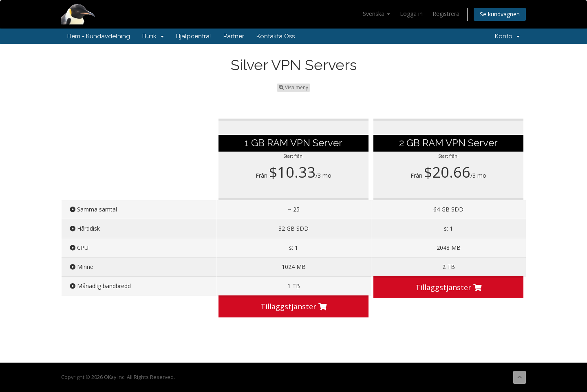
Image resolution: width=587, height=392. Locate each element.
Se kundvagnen (500, 14)
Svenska (376, 14)
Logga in (411, 14)
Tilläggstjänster (293, 306)
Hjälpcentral (194, 36)
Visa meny (293, 87)
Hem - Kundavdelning (99, 36)
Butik (153, 36)
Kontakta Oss (276, 36)
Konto (507, 36)
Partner (234, 36)
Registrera (446, 14)
